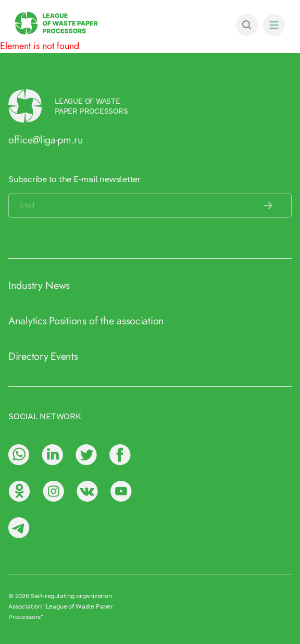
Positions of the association (107, 321)
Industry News (39, 285)
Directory (28, 356)
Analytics (27, 321)
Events (64, 356)
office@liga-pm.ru (46, 140)
